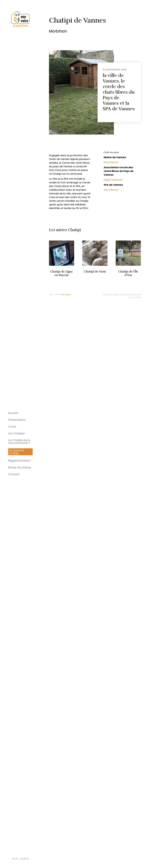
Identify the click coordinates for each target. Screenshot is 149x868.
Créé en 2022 (111, 152)
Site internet (111, 162)
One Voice (65, 295)
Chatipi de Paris (95, 271)
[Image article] (62, 253)
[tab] (120, 153)
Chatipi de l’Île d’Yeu (128, 273)
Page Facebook (113, 180)
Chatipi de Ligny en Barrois (62, 273)
